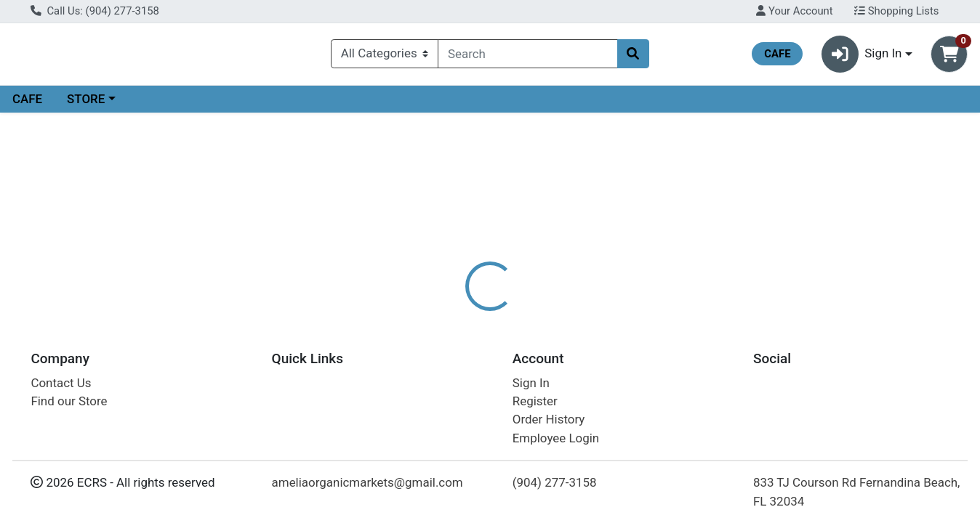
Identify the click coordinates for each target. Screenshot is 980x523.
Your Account (794, 11)
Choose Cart (842, 232)
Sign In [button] (862, 57)
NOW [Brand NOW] (577, 373)
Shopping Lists (896, 11)
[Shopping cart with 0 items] (949, 57)
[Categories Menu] (385, 57)
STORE (86, 105)
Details (449, 316)
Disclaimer (518, 316)
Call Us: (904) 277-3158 (95, 11)
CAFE (27, 105)
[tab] (449, 315)
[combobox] (527, 57)
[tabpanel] (694, 380)
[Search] (527, 57)
